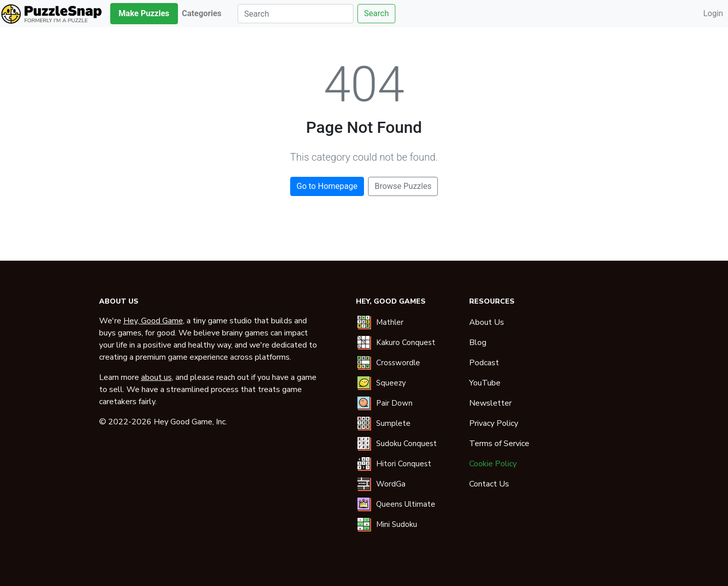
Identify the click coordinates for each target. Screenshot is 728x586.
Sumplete (393, 423)
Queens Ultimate (406, 504)
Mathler (390, 322)
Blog (478, 343)
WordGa (391, 484)
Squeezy (391, 383)
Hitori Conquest (404, 464)
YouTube (485, 383)
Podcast (484, 363)
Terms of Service (499, 444)
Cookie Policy (493, 464)
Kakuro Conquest (406, 343)
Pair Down (394, 403)
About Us (487, 322)
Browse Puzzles (403, 186)
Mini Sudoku (397, 524)
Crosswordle (398, 363)
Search (376, 13)
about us (156, 377)
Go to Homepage (327, 186)
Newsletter (490, 403)
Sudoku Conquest (406, 444)
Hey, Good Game (153, 321)
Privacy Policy (494, 423)
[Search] (295, 14)
